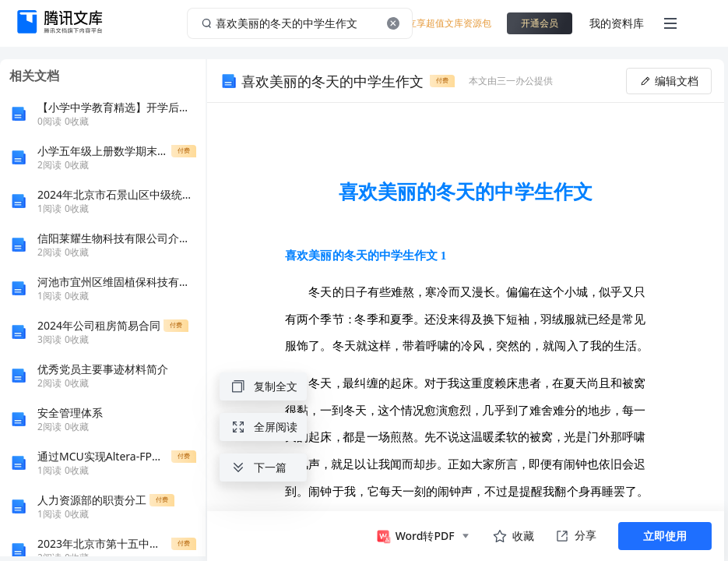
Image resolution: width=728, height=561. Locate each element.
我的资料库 (617, 23)
